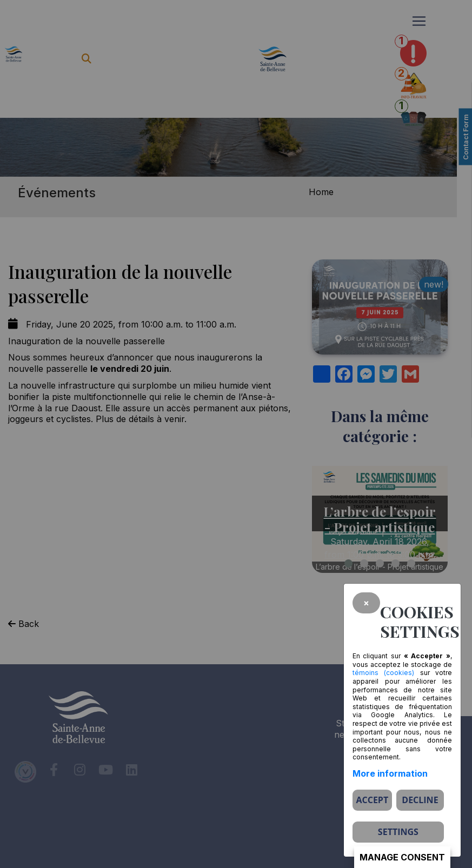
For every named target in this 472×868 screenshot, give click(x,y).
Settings (398, 832)
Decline (420, 800)
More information (390, 773)
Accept (372, 800)
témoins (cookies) (383, 673)
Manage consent (402, 857)
